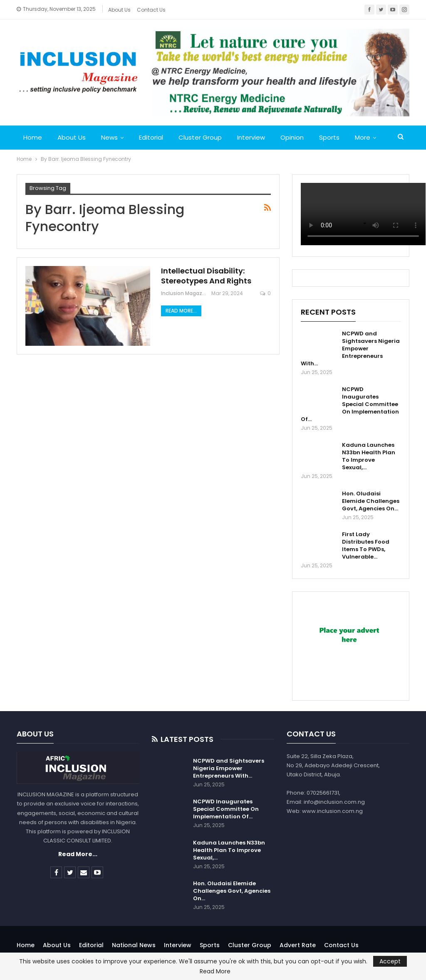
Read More (215, 971)
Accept (390, 961)
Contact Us (151, 10)
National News (134, 945)
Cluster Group (200, 137)
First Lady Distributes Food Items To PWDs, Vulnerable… (366, 545)
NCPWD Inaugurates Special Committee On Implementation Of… (350, 404)
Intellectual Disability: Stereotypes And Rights (206, 276)
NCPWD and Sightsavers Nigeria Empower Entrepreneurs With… (350, 348)
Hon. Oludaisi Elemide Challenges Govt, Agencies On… (371, 501)
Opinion (292, 137)
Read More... (181, 311)
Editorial (151, 137)
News (109, 137)
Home (33, 137)
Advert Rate (298, 945)
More (363, 137)
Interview (251, 137)
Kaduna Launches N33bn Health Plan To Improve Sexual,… (369, 456)
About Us (119, 10)
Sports (329, 137)
